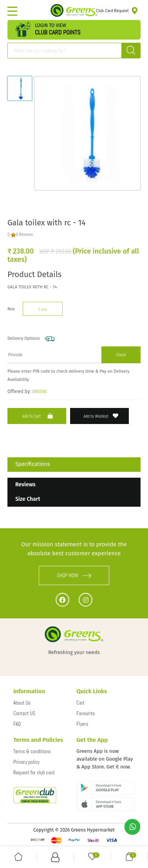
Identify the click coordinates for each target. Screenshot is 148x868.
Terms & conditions (32, 751)
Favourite (85, 713)
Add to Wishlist (101, 416)
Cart (80, 703)
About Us (22, 703)
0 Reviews (24, 234)
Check (121, 355)
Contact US (24, 713)
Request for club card (34, 773)
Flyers (82, 724)
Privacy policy (26, 762)
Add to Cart (38, 416)
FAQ (17, 724)
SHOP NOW (74, 575)
